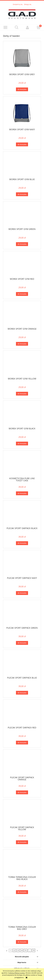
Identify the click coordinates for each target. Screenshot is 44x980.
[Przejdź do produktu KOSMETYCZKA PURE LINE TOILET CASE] (22, 465)
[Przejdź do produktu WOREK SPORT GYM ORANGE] (22, 315)
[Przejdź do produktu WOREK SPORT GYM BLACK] (22, 415)
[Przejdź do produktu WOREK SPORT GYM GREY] (22, 58)
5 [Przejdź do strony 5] (26, 950)
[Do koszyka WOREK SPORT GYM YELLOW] (22, 394)
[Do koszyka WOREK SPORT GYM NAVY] (22, 144)
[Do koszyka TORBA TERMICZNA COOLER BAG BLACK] (22, 892)
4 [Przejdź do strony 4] (22, 950)
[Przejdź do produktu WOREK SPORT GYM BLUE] (22, 166)
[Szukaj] (17, 27)
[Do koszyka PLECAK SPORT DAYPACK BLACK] (22, 543)
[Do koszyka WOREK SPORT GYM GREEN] (22, 244)
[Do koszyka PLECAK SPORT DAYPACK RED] (22, 743)
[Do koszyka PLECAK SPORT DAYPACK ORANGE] (22, 792)
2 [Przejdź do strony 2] (14, 950)
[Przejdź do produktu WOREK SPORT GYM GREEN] (22, 215)
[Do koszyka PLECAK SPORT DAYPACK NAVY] (22, 593)
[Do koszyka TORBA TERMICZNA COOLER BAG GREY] (22, 942)
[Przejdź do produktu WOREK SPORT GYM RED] (22, 265)
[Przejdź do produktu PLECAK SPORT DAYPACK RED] (22, 714)
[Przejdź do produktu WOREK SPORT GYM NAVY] (22, 113)
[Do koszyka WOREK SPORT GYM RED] (22, 294)
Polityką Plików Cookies (17, 973)
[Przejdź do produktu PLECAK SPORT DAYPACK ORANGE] (22, 764)
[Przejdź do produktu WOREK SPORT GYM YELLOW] (22, 365)
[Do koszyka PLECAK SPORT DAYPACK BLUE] (22, 693)
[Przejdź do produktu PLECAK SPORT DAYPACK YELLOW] (22, 814)
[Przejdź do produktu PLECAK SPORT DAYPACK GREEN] (22, 614)
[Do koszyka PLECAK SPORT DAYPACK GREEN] (22, 643)
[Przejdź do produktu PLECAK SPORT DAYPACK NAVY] (22, 564)
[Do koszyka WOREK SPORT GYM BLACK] (22, 444)
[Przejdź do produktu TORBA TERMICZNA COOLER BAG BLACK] (22, 863)
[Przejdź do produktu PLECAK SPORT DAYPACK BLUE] (22, 664)
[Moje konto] (28, 27)
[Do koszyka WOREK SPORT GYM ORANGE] (22, 344)
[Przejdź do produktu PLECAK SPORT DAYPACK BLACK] (22, 514)
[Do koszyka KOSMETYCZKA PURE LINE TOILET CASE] (22, 493)
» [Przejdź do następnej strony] (37, 950)
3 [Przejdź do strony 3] (18, 950)
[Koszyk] (38, 27)
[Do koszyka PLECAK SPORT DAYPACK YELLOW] (22, 842)
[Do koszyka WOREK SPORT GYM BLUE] (22, 194)
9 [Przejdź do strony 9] (34, 950)
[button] (6, 27)
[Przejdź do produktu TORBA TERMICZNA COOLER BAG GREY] (22, 913)
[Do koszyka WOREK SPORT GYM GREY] (22, 89)
